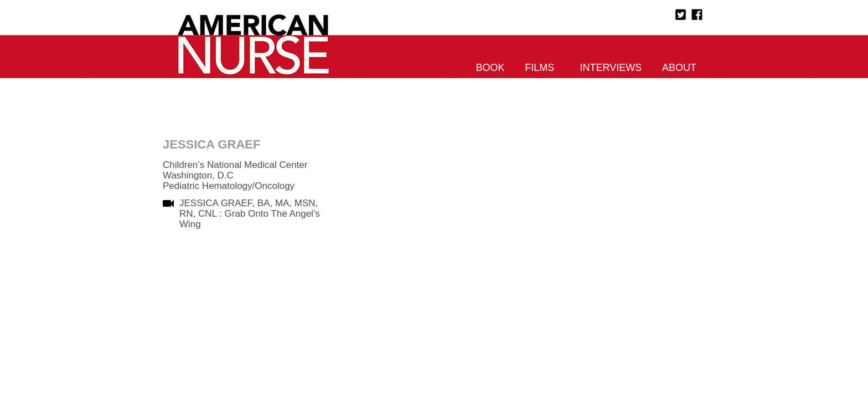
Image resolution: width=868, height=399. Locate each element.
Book (490, 68)
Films (539, 68)
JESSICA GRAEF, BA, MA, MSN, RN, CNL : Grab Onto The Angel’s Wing (250, 214)
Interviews (611, 68)
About (679, 68)
